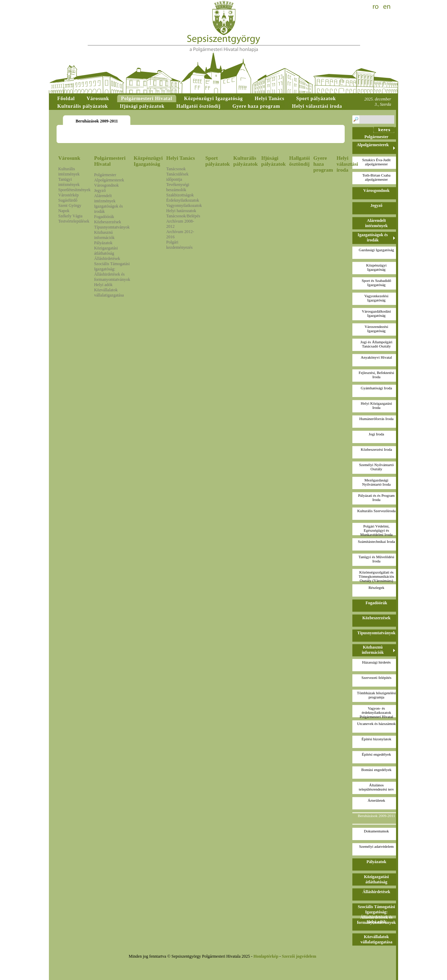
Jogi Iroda (376, 434)
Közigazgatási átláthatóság (106, 251)
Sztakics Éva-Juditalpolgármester (376, 162)
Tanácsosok (176, 169)
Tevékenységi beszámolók (178, 187)
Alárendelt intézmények (105, 198)
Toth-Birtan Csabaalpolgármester (376, 177)
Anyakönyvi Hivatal (376, 357)
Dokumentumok (376, 831)
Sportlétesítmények (75, 190)
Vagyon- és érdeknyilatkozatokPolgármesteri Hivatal (376, 712)
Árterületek (376, 800)
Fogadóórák (104, 217)
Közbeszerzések (107, 222)
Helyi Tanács (181, 158)
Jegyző (100, 190)
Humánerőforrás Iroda (376, 419)
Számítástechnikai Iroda (376, 541)
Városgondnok (106, 185)
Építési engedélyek (376, 754)
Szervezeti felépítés (376, 678)
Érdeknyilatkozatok (183, 200)
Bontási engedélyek (376, 770)
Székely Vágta (70, 216)
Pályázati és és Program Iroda (376, 498)
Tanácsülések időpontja (177, 177)
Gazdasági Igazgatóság (376, 250)
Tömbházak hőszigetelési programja (376, 695)
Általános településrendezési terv (376, 787)
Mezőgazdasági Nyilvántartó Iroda (376, 482)
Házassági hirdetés (376, 662)
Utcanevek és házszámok (377, 724)
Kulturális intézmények (69, 171)
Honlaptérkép (266, 956)
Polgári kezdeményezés (179, 245)
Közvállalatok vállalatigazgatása (109, 293)
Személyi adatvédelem (376, 846)
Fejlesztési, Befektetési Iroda (376, 375)
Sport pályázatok (218, 161)
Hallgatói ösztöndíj (299, 161)
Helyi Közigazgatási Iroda (376, 405)
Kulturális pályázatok (246, 161)
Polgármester (105, 175)
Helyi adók (103, 285)
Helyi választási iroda (347, 164)
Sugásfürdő (68, 200)
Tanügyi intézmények (69, 182)
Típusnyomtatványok (112, 227)
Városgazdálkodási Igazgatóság (376, 313)
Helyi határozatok (181, 211)
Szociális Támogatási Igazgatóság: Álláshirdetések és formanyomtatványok (112, 272)
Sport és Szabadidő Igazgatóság (376, 283)
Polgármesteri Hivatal (110, 161)
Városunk (69, 158)
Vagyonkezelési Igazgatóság (376, 298)
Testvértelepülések (74, 221)
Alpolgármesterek (109, 180)
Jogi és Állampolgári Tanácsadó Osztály (376, 344)
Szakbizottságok (180, 195)
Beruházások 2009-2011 (376, 816)
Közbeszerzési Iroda (376, 449)
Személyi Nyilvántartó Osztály (376, 467)
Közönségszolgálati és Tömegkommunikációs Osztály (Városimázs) (376, 576)
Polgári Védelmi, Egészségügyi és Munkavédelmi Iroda (377, 530)
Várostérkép (69, 195)
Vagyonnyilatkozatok (184, 205)
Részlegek (376, 588)
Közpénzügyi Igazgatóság (148, 161)
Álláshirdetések (107, 259)
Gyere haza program (323, 164)
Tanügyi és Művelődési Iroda (377, 559)
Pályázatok (103, 243)
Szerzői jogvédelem (299, 956)
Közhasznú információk (104, 235)
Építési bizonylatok (376, 739)
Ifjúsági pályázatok (273, 161)
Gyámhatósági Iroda (376, 388)
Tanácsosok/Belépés (183, 216)
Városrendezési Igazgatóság (376, 329)
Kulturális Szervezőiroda (376, 511)
